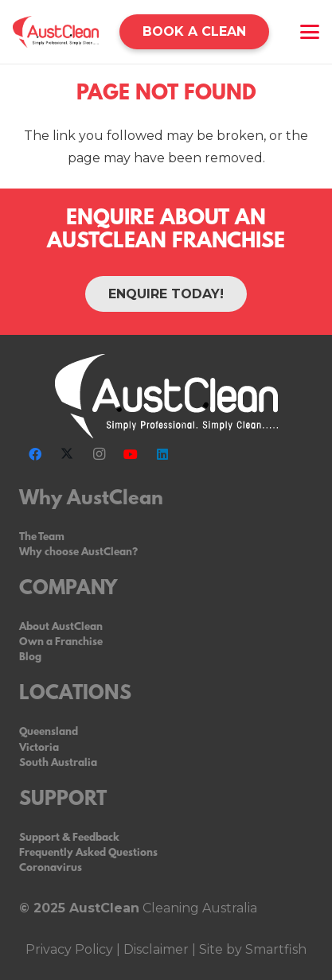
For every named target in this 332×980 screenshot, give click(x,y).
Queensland (49, 732)
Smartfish (274, 949)
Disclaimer (156, 949)
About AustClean (61, 627)
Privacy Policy (69, 949)
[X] (67, 454)
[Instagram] (99, 454)
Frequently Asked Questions (88, 853)
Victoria (39, 748)
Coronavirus (51, 868)
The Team (42, 537)
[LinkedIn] (162, 454)
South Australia (58, 763)
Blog (30, 657)
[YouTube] (131, 454)
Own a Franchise (61, 642)
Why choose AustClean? (78, 552)
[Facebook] (35, 454)
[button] (310, 32)
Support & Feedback (69, 838)
